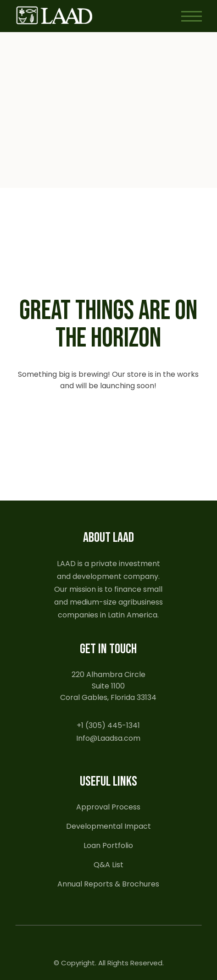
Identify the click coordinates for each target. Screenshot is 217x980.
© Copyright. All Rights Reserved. (109, 963)
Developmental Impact (108, 826)
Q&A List (108, 865)
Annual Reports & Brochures (108, 884)
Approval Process (108, 807)
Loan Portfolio (108, 845)
